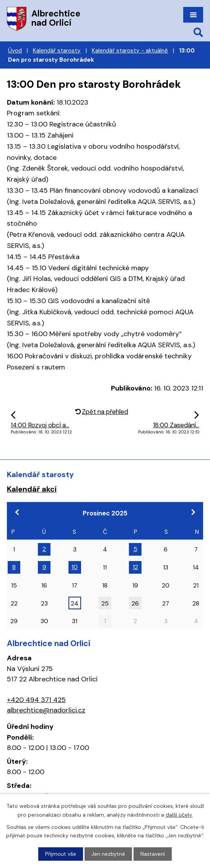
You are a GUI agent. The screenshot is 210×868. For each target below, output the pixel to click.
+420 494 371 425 (36, 700)
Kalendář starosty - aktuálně (130, 51)
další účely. (179, 814)
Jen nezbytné (108, 854)
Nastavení (153, 854)
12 (135, 567)
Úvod (15, 51)
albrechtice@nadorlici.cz (46, 710)
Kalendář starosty (57, 51)
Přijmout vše (61, 854)
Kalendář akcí (32, 489)
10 (75, 567)
